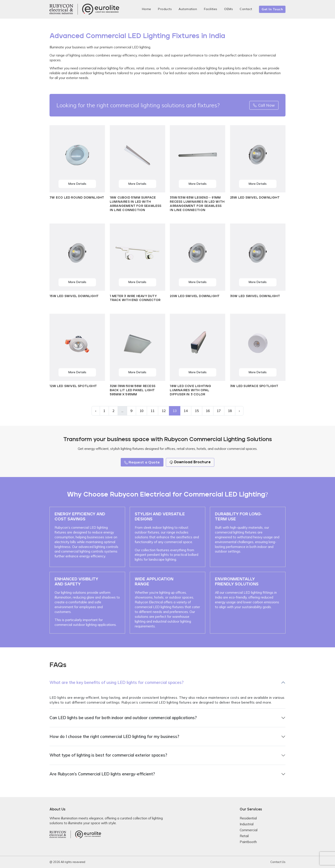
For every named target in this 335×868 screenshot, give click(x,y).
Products (165, 9)
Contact (246, 9)
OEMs (229, 9)
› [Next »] (239, 411)
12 (164, 411)
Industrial (247, 824)
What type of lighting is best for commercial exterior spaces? (108, 755)
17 (219, 411)
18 (230, 411)
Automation (188, 9)
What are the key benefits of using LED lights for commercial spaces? (117, 682)
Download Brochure (190, 462)
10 (142, 411)
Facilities (211, 9)
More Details (77, 184)
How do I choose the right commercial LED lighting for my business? (114, 736)
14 (186, 411)
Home (147, 9)
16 (208, 411)
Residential (248, 818)
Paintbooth (248, 842)
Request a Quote (142, 462)
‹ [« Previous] (96, 411)
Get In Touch (272, 9)
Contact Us (278, 862)
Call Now (264, 105)
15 (197, 411)
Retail (244, 836)
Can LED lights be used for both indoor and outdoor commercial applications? (123, 718)
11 (152, 411)
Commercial (249, 830)
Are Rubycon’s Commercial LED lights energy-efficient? (102, 774)
